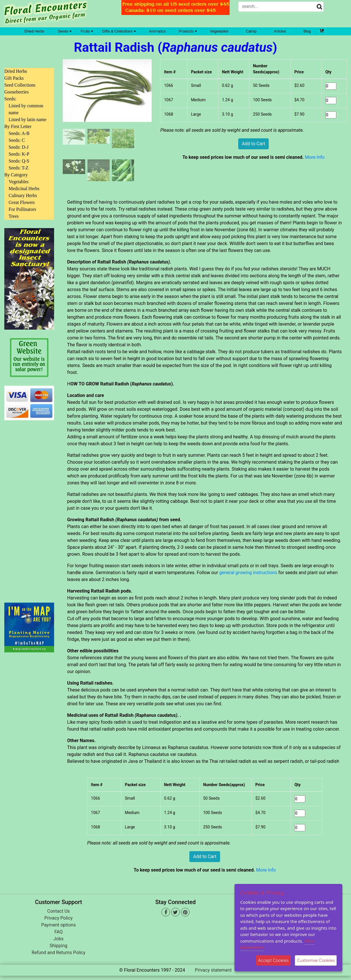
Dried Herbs (34, 31)
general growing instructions (248, 573)
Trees (14, 216)
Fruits (87, 31)
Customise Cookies (316, 960)
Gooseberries (16, 92)
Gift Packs (14, 78)
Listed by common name (26, 109)
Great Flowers (22, 202)
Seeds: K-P (19, 154)
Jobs (59, 939)
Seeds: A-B (19, 133)
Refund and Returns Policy (59, 953)
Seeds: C (17, 140)
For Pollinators (22, 209)
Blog (307, 31)
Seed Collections (20, 85)
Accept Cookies (273, 960)
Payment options (58, 925)
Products (188, 31)
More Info (315, 157)
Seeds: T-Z (19, 168)
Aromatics (157, 31)
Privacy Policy (59, 918)
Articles (280, 31)
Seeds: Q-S (19, 161)
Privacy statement (213, 970)
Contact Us (59, 911)
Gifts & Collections (119, 31)
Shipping (58, 946)
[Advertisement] (29, 508)
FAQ (59, 932)
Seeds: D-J (19, 147)
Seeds (64, 31)
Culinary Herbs (23, 195)
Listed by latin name (27, 120)
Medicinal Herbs (24, 189)
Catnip (251, 31)
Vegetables (219, 31)
